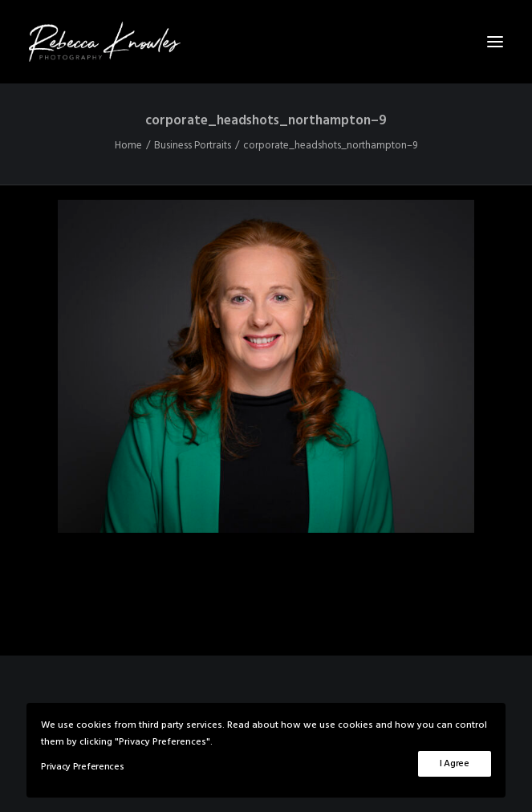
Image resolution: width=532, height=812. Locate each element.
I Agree (455, 764)
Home (128, 146)
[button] (495, 42)
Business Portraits (193, 146)
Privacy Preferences (82, 767)
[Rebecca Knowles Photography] (266, 42)
